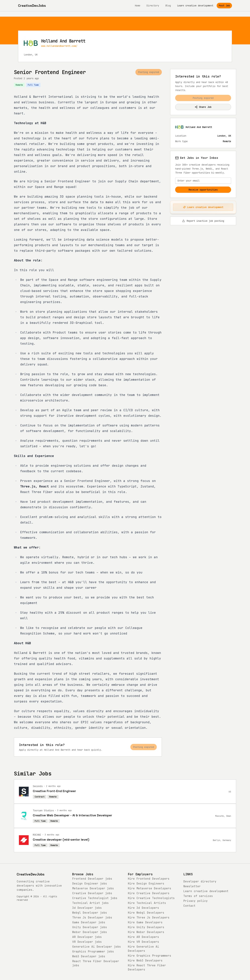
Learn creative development (195, 6)
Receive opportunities (203, 190)
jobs (92, 879)
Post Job (224, 6)
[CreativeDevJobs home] (32, 6)
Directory (153, 6)
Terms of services (198, 896)
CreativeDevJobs (31, 874)
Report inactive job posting (203, 221)
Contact (189, 906)
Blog (168, 6)
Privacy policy (195, 901)
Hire (149, 879)
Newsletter (192, 886)
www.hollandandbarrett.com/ (59, 46)
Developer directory (200, 881)
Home (137, 6)
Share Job (203, 107)
